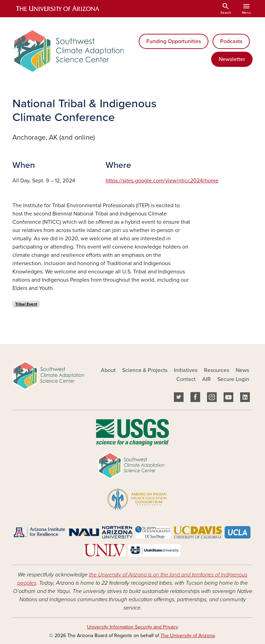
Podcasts (231, 41)
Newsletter (232, 59)
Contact (186, 379)
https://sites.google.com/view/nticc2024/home (162, 181)
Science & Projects (145, 370)
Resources (217, 370)
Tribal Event (26, 304)
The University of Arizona (188, 636)
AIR (207, 379)
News (242, 370)
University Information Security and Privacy (132, 627)
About (108, 370)
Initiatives (186, 370)
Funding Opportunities (174, 41)
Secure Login (233, 379)
